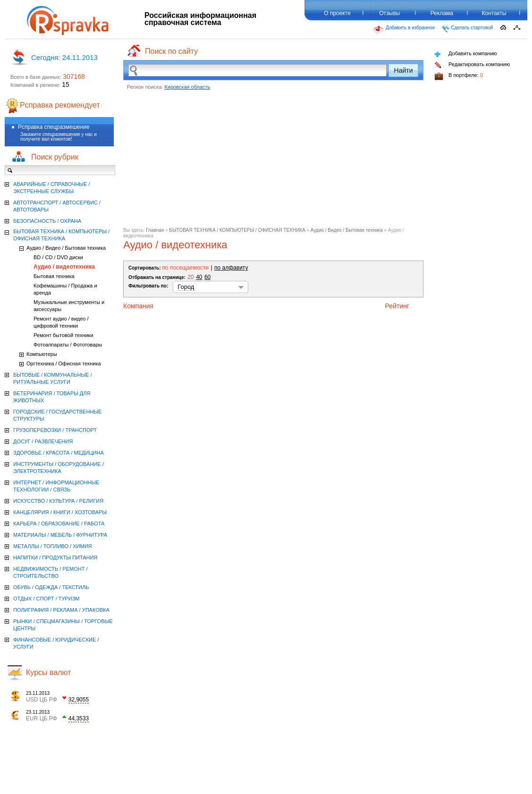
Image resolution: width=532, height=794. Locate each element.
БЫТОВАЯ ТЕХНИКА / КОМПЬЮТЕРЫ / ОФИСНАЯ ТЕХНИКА (237, 230)
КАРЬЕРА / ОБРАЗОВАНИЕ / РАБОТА (59, 524)
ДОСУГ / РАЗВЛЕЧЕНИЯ (43, 441)
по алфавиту (231, 268)
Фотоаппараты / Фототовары (68, 345)
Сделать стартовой (467, 29)
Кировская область (187, 87)
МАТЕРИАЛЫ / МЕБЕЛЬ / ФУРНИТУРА (60, 535)
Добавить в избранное (404, 30)
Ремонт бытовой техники (63, 335)
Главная (155, 230)
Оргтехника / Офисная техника (64, 363)
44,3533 (79, 718)
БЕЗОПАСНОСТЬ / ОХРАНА (47, 221)
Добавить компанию (466, 54)
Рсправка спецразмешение (54, 127)
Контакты (494, 13)
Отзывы (389, 13)
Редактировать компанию (472, 65)
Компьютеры (42, 354)
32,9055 (79, 700)
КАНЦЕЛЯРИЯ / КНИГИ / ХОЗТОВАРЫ (60, 512)
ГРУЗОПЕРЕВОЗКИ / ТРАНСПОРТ (55, 430)
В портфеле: (459, 76)
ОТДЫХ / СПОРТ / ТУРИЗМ (46, 599)
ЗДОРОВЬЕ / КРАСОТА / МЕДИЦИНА (59, 453)
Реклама (442, 13)
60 (207, 277)
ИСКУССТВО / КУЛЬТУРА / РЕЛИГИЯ (58, 501)
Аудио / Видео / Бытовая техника (347, 230)
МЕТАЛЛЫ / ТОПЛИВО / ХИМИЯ (53, 546)
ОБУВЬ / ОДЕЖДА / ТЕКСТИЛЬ (51, 587)
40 (199, 277)
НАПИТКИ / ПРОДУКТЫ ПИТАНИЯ (55, 557)
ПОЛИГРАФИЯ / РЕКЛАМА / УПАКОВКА (61, 610)
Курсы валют (49, 672)
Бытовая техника (54, 276)
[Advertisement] (273, 161)
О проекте (337, 13)
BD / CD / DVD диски (58, 257)
